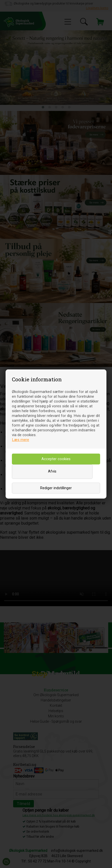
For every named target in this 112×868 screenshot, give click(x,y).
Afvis (52, 471)
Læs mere (20, 440)
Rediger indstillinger (56, 488)
